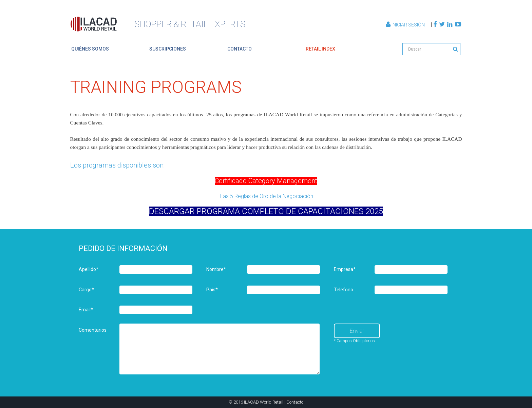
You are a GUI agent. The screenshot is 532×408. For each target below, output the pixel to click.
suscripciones (168, 49)
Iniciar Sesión (406, 25)
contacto (240, 49)
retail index (320, 49)
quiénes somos (90, 49)
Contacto (295, 402)
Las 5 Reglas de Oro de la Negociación (266, 196)
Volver (435, 65)
